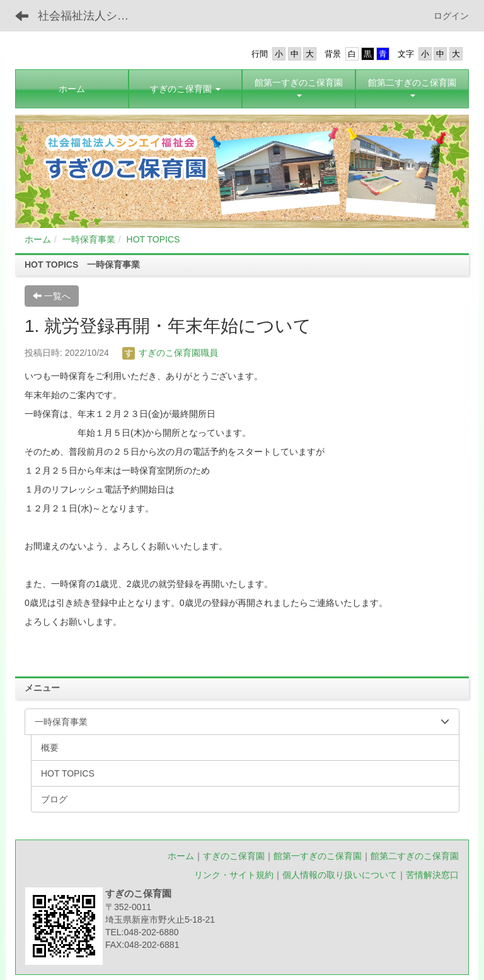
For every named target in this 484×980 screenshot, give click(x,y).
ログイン (451, 16)
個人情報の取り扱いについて (340, 875)
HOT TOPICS (153, 239)
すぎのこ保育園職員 (170, 353)
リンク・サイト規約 (234, 875)
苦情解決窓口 (432, 875)
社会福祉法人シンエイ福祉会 (91, 16)
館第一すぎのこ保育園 (318, 856)
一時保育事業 (89, 239)
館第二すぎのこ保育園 (415, 856)
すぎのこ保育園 (234, 856)
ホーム (38, 239)
